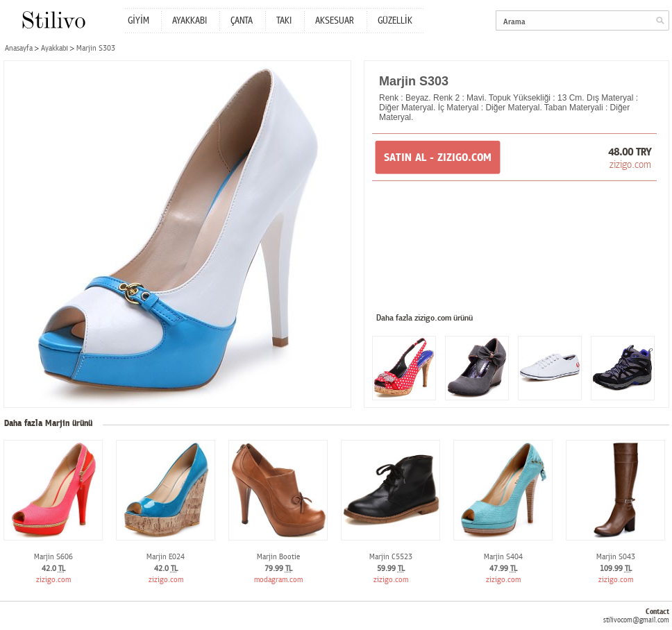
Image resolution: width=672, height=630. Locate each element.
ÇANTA (242, 21)
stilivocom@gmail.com (636, 620)
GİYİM (138, 21)
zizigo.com (630, 164)
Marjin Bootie (278, 557)
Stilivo (53, 20)
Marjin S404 (503, 557)
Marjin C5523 (391, 557)
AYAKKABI (190, 21)
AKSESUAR (335, 21)
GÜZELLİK (395, 21)
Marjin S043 (616, 557)
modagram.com (278, 580)
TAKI (284, 21)
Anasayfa (19, 48)
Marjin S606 (53, 557)
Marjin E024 (166, 557)
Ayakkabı (54, 48)
